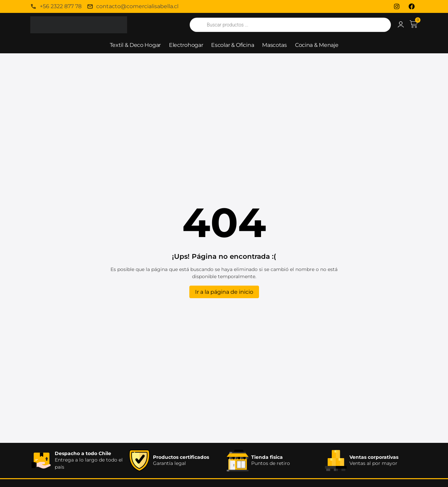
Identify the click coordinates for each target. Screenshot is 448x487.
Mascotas (274, 45)
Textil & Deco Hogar (135, 45)
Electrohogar (186, 45)
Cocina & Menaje (317, 45)
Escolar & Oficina (232, 45)
